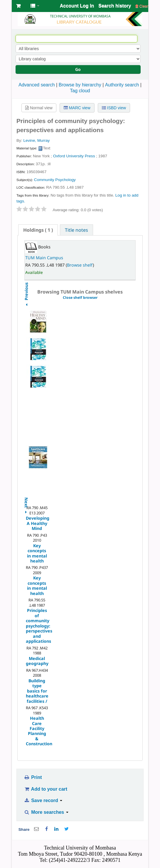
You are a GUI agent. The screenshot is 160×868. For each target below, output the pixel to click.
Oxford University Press (74, 156)
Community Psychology (55, 180)
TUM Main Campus (44, 258)
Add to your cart (46, 789)
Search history (115, 6)
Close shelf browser (80, 297)
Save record (43, 800)
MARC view (77, 108)
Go (78, 69)
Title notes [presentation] (76, 230)
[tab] (38, 230)
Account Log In (77, 6)
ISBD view (114, 108)
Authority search (122, 85)
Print (33, 777)
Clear (142, 6)
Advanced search (37, 85)
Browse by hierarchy (80, 85)
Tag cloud (80, 91)
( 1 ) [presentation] (38, 230)
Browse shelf (80, 265)
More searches (46, 812)
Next (26, 499)
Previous (26, 306)
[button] (18, 6)
